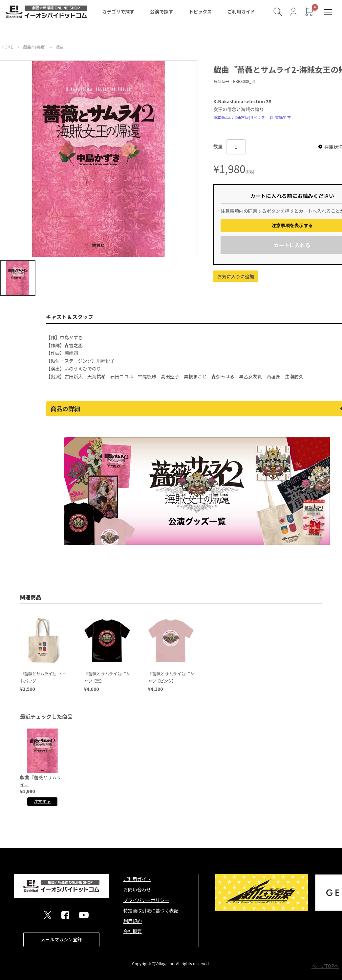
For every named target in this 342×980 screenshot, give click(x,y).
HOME (7, 47)
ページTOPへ (325, 966)
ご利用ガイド (241, 11)
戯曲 (60, 47)
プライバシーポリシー (146, 900)
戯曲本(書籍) (34, 47)
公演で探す (161, 11)
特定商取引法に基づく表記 (151, 910)
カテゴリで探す (118, 11)
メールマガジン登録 (61, 939)
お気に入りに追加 (236, 276)
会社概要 (133, 931)
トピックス (200, 11)
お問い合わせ (137, 890)
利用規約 (133, 921)
